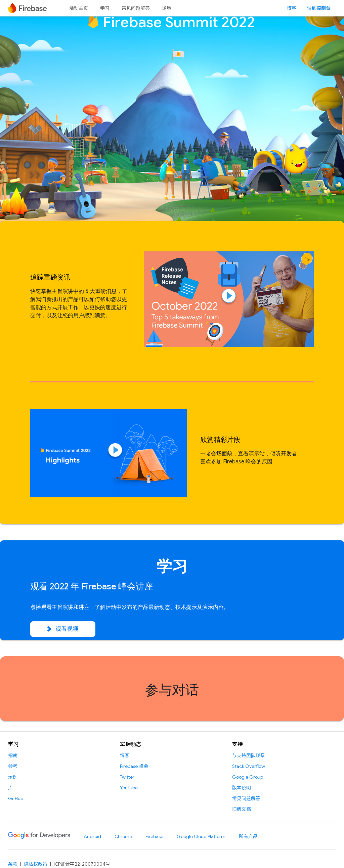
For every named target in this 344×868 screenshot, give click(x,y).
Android (92, 836)
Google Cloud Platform (201, 836)
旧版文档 (242, 809)
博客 (292, 8)
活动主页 (79, 8)
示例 (13, 777)
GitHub (16, 798)
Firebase (154, 836)
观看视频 (63, 629)
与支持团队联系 (249, 755)
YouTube (129, 788)
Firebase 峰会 (134, 766)
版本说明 (242, 788)
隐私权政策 (36, 864)
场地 (167, 8)
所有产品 (248, 836)
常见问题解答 (136, 8)
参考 (13, 766)
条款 (13, 864)
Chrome (123, 836)
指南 (13, 755)
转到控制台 (319, 8)
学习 (105, 8)
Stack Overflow (249, 766)
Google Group (248, 777)
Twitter (127, 777)
